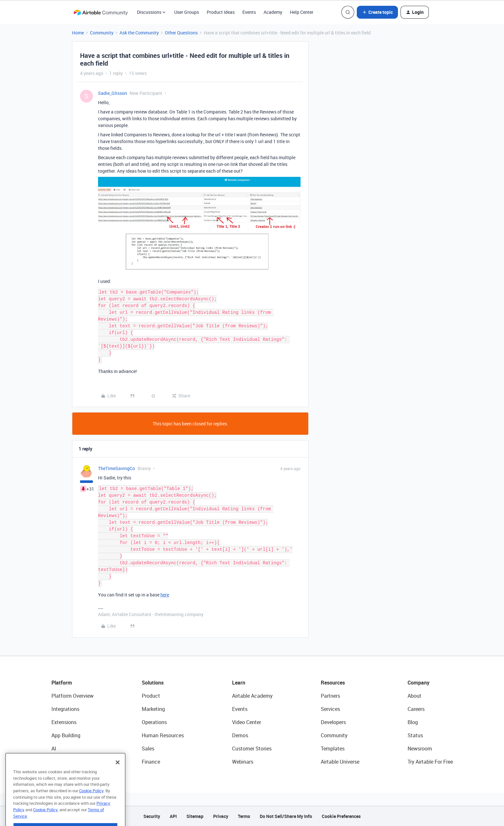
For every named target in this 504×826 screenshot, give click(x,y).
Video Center (247, 722)
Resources (333, 683)
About (414, 696)
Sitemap (195, 816)
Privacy (221, 816)
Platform (62, 683)
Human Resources (163, 735)
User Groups (187, 12)
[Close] (118, 776)
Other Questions (181, 33)
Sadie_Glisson (113, 93)
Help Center (302, 12)
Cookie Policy (91, 805)
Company (419, 683)
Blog (413, 722)
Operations (154, 722)
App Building (66, 735)
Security (152, 816)
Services (330, 709)
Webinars (243, 762)
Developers (333, 722)
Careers (416, 709)
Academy (273, 12)
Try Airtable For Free (430, 762)
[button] (377, 12)
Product (151, 696)
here (165, 595)
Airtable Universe (340, 762)
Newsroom (420, 749)
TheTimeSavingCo (117, 468)
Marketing (153, 709)
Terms (244, 816)
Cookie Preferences (341, 816)
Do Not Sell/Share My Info (286, 816)
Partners (330, 696)
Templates (333, 749)
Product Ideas (221, 12)
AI (54, 749)
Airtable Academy (252, 696)
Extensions (64, 722)
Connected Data (70, 762)
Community (102, 33)
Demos (240, 735)
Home (78, 33)
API (173, 816)
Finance (151, 762)
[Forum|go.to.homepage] (101, 12)
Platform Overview (72, 696)
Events (249, 12)
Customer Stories (252, 749)
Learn (239, 683)
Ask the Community (139, 33)
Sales (148, 749)
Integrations (65, 709)
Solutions (153, 683)
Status (415, 735)
